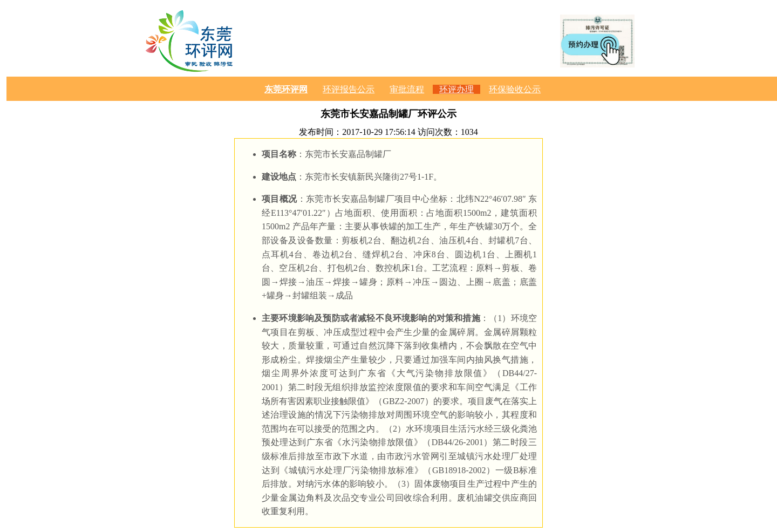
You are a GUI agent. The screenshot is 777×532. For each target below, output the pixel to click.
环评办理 (456, 89)
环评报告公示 (349, 89)
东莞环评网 (286, 89)
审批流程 (407, 89)
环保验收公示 (515, 89)
